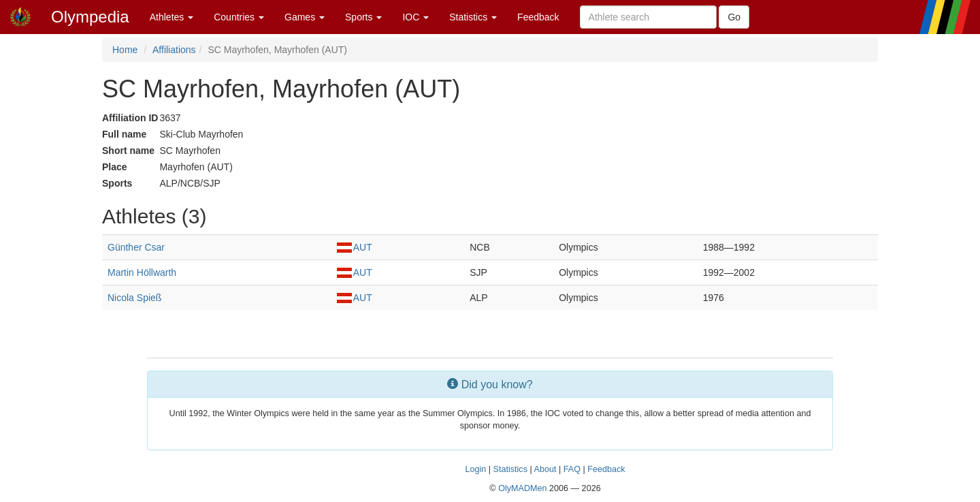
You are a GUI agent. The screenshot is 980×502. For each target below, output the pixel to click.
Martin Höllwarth (142, 272)
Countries (239, 17)
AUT (355, 247)
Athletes (171, 17)
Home (125, 50)
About (545, 469)
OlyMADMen (522, 488)
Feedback (538, 17)
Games (305, 17)
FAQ (572, 469)
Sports (363, 17)
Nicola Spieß (134, 298)
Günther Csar (136, 247)
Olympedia (90, 17)
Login (475, 469)
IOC (415, 17)
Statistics (473, 17)
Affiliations (174, 50)
